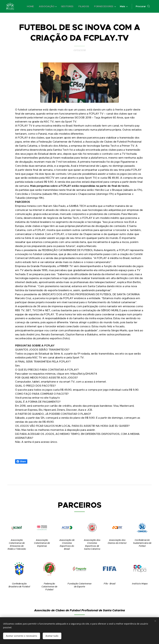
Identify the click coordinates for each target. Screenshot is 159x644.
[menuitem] (29, 6)
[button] (143, 6)
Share (21, 461)
